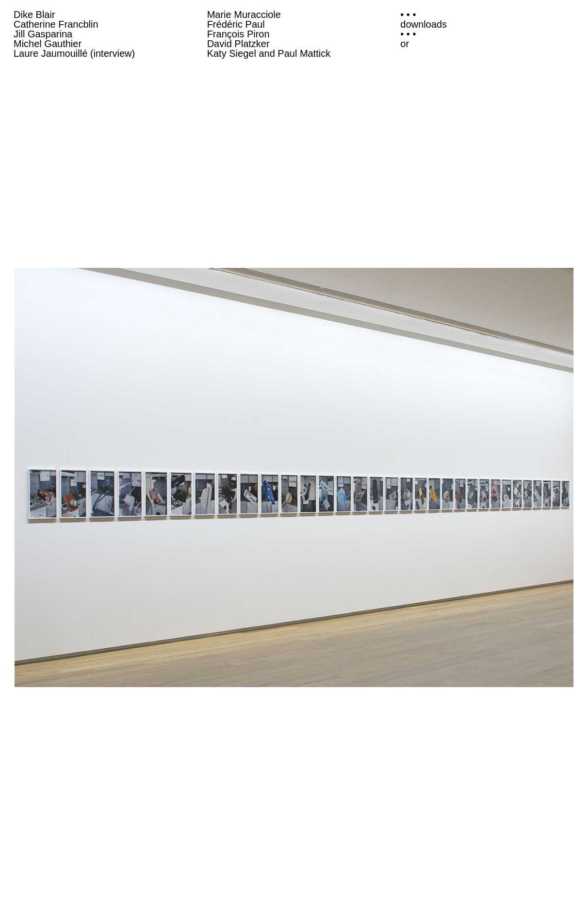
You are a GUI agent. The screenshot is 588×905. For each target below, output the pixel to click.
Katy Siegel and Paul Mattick (269, 53)
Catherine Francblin (56, 24)
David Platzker (238, 44)
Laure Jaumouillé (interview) (74, 53)
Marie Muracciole (244, 15)
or (405, 44)
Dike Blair (34, 15)
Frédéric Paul (236, 24)
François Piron (238, 34)
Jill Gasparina (43, 34)
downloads (424, 24)
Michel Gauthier (48, 44)
